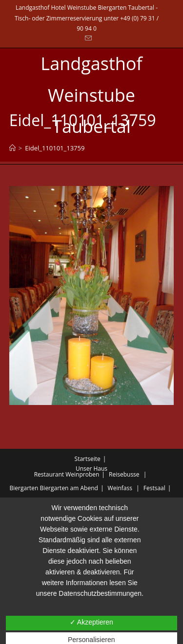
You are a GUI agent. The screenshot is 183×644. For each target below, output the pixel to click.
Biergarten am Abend (69, 488)
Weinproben (82, 474)
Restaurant (49, 474)
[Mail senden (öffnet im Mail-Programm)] (87, 38)
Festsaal (154, 488)
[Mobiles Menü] (91, 153)
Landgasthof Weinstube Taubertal (91, 95)
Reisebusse (124, 474)
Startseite (88, 459)
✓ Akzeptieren (91, 622)
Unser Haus (91, 469)
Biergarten (24, 488)
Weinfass (120, 488)
